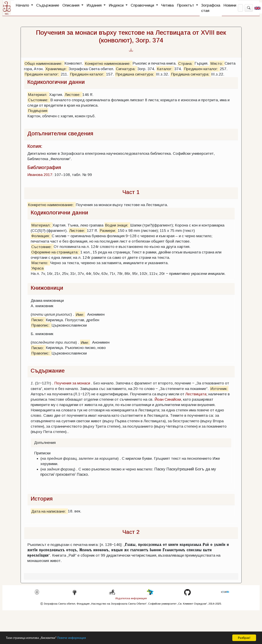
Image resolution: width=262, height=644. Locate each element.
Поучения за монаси (72, 383)
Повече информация (74, 638)
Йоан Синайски (168, 399)
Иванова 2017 (40, 175)
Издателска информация (131, 598)
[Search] (240, 8)
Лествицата (196, 394)
